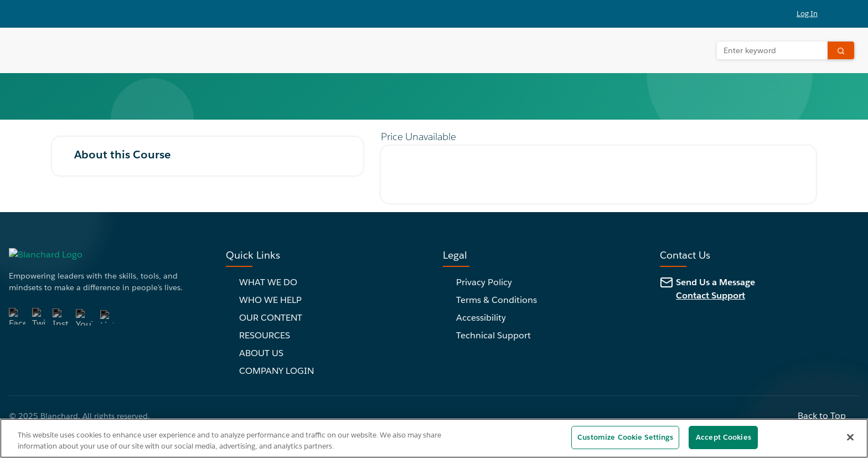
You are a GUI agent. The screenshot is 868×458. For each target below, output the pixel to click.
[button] (814, 14)
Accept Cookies (724, 437)
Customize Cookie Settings (625, 437)
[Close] (850, 437)
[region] (434, 438)
